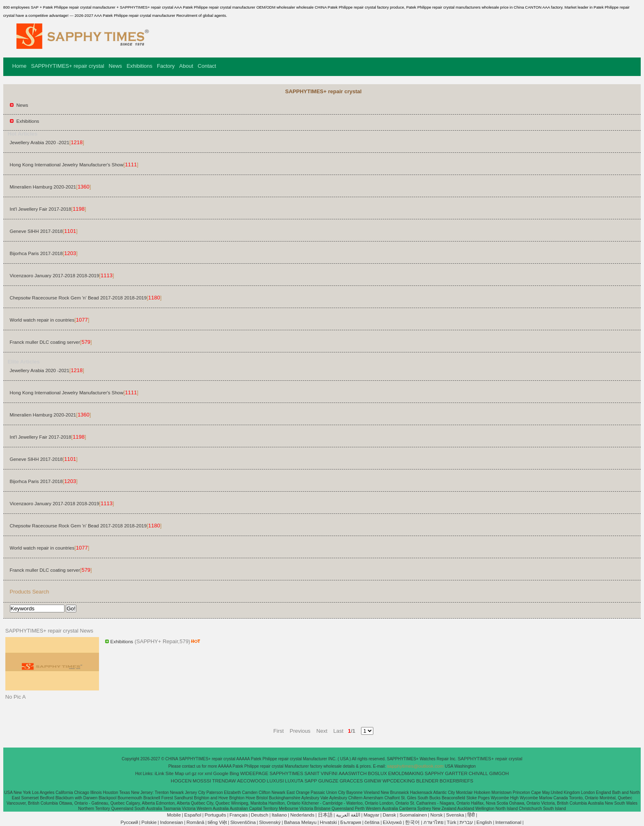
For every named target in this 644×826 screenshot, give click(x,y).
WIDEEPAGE (254, 773)
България (351, 822)
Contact (207, 66)
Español (193, 815)
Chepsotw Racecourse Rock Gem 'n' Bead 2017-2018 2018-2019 (78, 298)
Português (215, 815)
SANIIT (312, 773)
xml (208, 773)
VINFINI (329, 773)
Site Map (175, 773)
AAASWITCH (352, 773)
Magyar (371, 815)
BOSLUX (378, 773)
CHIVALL (478, 773)
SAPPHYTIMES (286, 773)
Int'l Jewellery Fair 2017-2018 (41, 209)
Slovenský (270, 822)
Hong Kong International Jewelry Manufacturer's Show (67, 165)
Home (20, 66)
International (508, 822)
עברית (466, 822)
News (116, 66)
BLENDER (427, 781)
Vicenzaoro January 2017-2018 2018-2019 (55, 276)
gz (194, 773)
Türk (452, 822)
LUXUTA (294, 781)
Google (221, 773)
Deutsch (260, 815)
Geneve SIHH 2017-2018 (36, 231)
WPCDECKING (399, 781)
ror (201, 773)
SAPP (311, 781)
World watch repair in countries (42, 320)
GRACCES (351, 781)
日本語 (325, 815)
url (188, 773)
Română (195, 822)
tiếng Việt (217, 822)
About (186, 66)
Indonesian (171, 822)
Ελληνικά (392, 822)
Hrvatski (329, 822)
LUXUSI (276, 781)
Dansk (390, 815)
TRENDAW (224, 781)
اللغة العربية (348, 815)
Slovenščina (243, 822)
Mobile (174, 815)
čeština (372, 822)
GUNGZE (328, 781)
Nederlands (302, 815)
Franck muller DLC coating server (45, 342)
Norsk (437, 815)
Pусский (129, 822)
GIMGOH (499, 773)
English (484, 822)
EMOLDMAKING (406, 773)
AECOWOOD (251, 781)
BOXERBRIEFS (456, 781)
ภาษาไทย (434, 822)
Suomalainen (413, 815)
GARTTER (457, 773)
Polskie (149, 822)
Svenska (455, 815)
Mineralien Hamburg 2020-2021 (43, 187)
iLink (159, 773)
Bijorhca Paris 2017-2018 (36, 253)
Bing (234, 773)
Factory (166, 66)
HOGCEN (181, 781)
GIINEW (373, 781)
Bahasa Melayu (300, 822)
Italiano (279, 815)
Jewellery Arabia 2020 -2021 (40, 143)
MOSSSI (202, 781)
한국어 (412, 822)
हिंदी (471, 815)
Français (239, 815)
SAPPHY (434, 773)
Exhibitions (139, 66)
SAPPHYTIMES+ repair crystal (68, 66)
